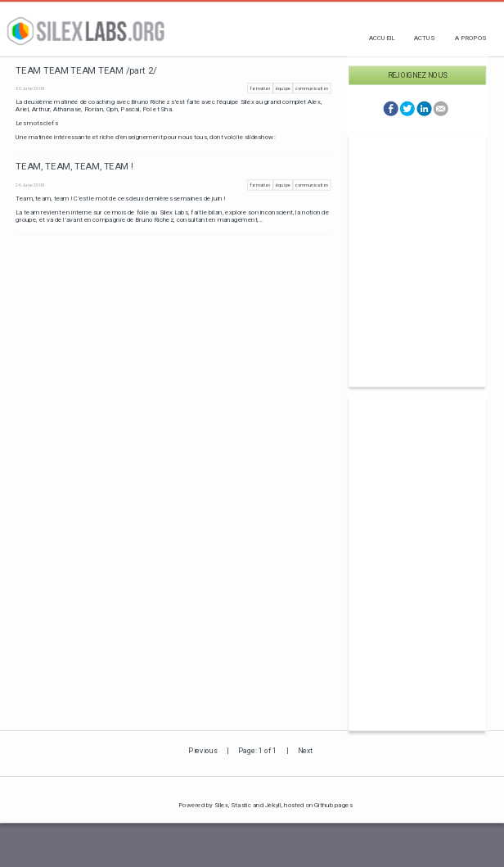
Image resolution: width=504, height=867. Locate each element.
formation (261, 88)
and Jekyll (267, 804)
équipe (283, 88)
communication (312, 88)
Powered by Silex (203, 804)
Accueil (382, 37)
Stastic (241, 804)
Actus (425, 37)
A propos (471, 37)
